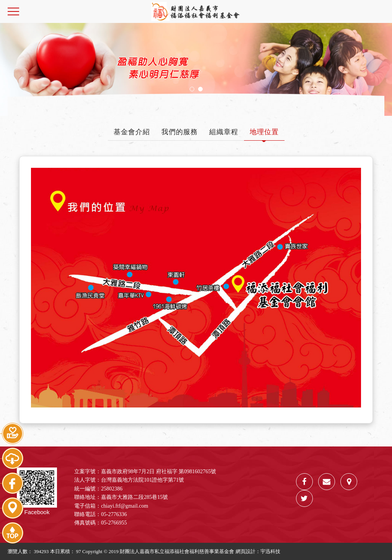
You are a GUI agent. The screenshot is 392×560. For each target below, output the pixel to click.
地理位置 (264, 132)
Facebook (37, 491)
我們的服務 (180, 132)
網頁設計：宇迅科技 (258, 551)
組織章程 (224, 132)
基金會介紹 (132, 132)
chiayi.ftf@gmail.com (124, 506)
